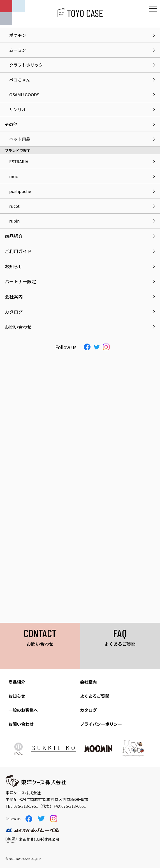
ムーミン (18, 50)
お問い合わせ (21, 724)
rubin (14, 221)
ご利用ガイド (18, 251)
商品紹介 (17, 682)
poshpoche (20, 191)
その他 (11, 124)
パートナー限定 (20, 281)
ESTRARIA (19, 161)
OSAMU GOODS (24, 95)
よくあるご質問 (95, 696)
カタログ (89, 710)
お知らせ (17, 696)
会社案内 (89, 682)
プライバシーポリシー (101, 724)
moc (14, 176)
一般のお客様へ (23, 710)
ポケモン (18, 35)
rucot (14, 206)
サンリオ (18, 109)
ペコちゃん (20, 80)
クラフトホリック (26, 65)
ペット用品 (20, 139)
